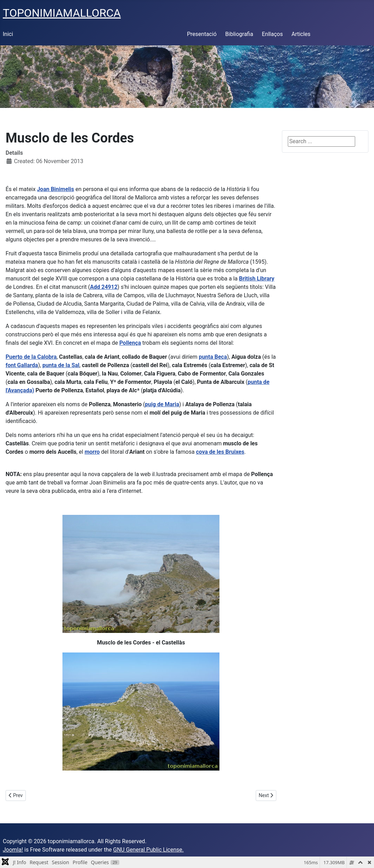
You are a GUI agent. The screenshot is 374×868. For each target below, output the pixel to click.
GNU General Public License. (148, 850)
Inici (8, 34)
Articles (301, 34)
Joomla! (13, 850)
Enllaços (272, 34)
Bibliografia (239, 34)
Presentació (202, 34)
